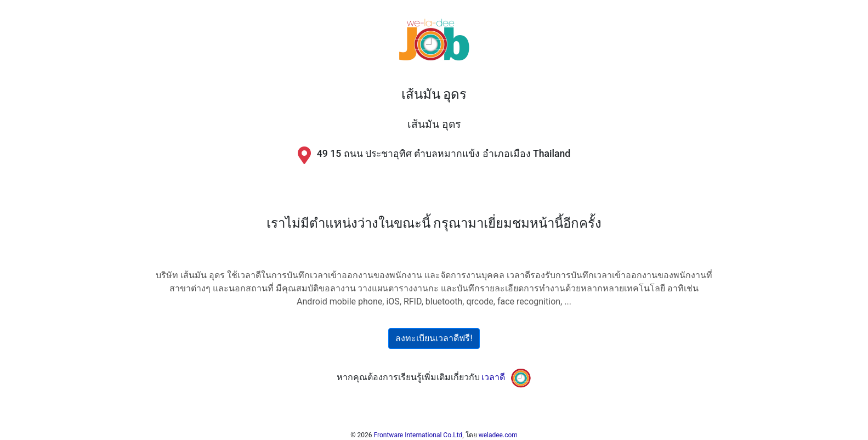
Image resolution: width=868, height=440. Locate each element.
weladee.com (498, 435)
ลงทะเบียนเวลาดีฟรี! (434, 338)
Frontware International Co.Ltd (418, 435)
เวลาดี (493, 377)
